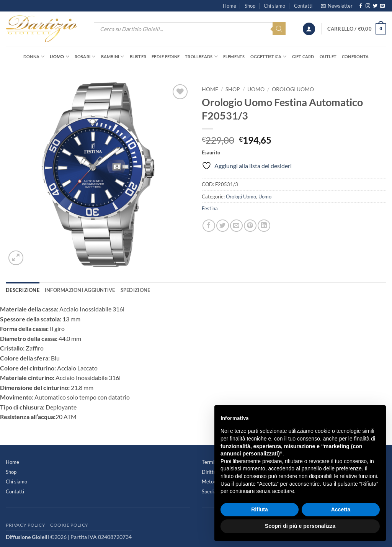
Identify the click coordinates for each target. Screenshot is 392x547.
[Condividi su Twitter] (223, 226)
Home (229, 6)
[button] (337, 6)
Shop (250, 6)
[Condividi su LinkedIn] (264, 226)
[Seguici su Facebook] (361, 6)
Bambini (113, 57)
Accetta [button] (341, 509)
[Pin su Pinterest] (250, 226)
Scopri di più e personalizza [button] (300, 526)
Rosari (85, 57)
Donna (34, 57)
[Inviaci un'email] (382, 6)
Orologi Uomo (293, 89)
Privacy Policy (26, 525)
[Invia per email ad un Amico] (236, 226)
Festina (210, 208)
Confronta (355, 57)
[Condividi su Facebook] (209, 226)
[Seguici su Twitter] (375, 6)
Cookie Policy (69, 525)
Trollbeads (201, 57)
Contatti (303, 6)
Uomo (59, 57)
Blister (138, 57)
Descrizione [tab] (23, 290)
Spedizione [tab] (136, 290)
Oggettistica (269, 57)
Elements (234, 57)
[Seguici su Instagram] (368, 6)
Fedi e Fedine (166, 57)
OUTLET (328, 57)
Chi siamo (274, 6)
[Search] (279, 29)
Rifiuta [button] (260, 509)
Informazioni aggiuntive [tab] (80, 290)
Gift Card (303, 57)
